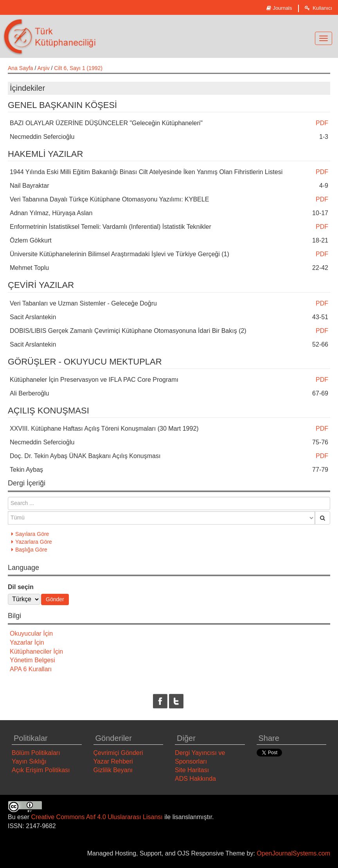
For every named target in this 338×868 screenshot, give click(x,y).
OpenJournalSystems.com (293, 853)
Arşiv (44, 68)
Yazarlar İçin (27, 642)
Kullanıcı (318, 8)
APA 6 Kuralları (31, 669)
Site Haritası (192, 770)
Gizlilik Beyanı (113, 770)
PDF (322, 123)
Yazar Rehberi (113, 761)
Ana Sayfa (21, 68)
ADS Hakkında (195, 779)
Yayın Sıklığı (29, 761)
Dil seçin (21, 587)
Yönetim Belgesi (32, 660)
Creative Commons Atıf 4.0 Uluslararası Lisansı (97, 817)
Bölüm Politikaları (36, 753)
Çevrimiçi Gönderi (118, 753)
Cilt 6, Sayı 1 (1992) (78, 68)
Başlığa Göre (31, 550)
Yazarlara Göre (34, 542)
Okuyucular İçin (31, 633)
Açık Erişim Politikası (41, 770)
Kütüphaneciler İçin (36, 651)
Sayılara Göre (32, 534)
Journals (279, 8)
